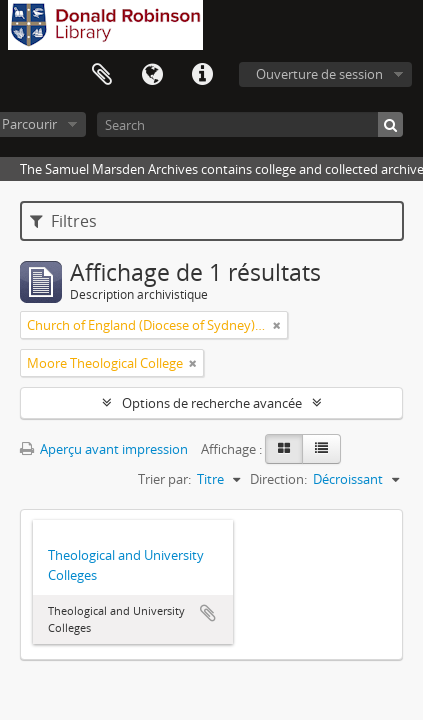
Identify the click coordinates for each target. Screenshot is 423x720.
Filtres (63, 221)
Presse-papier (102, 75)
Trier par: (164, 479)
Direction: (278, 479)
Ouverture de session (319, 74)
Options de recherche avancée (212, 403)
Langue (152, 75)
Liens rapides (202, 75)
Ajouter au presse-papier (208, 613)
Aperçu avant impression (104, 449)
